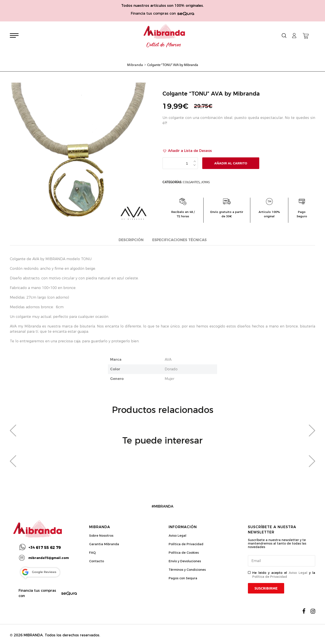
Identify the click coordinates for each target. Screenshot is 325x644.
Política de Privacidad (186, 544)
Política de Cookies (184, 553)
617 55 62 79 (45, 548)
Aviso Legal (177, 536)
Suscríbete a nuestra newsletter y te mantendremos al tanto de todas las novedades (277, 543)
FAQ (92, 553)
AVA (168, 359)
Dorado (171, 369)
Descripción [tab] (131, 240)
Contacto (97, 561)
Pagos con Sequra (183, 578)
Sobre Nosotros (101, 536)
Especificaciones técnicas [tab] (179, 240)
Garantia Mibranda (104, 544)
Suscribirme (266, 588)
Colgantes (191, 182)
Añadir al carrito (231, 163)
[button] (187, 151)
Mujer (169, 379)
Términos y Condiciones (187, 570)
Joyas (205, 182)
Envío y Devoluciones (185, 561)
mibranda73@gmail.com (49, 558)
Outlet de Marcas (164, 45)
